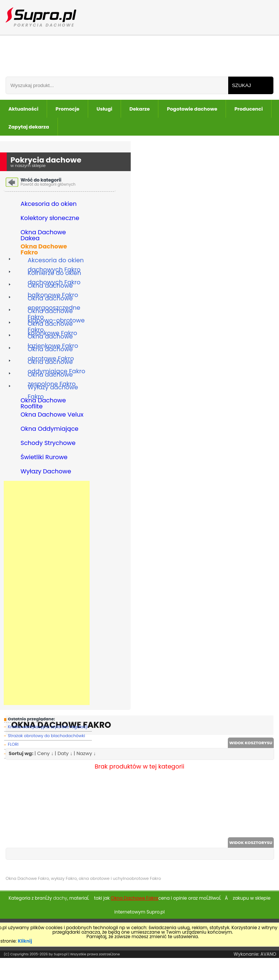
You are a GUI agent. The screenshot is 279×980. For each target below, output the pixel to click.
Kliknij (25, 941)
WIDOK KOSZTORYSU (251, 743)
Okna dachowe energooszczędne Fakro (54, 299)
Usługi (105, 109)
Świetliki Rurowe (44, 458)
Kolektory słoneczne (50, 219)
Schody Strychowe (48, 444)
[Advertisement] (47, 593)
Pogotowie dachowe (192, 109)
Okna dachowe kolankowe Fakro (52, 324)
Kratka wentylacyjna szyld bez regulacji (48, 727)
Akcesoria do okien (49, 205)
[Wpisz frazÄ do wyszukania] (117, 85)
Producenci (249, 109)
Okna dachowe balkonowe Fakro (53, 286)
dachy (60, 898)
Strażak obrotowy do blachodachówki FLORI (46, 737)
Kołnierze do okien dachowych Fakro (54, 274)
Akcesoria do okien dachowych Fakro (56, 261)
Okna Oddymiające (49, 429)
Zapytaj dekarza (29, 127)
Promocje (68, 109)
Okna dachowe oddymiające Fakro (56, 363)
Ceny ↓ (45, 753)
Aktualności (24, 109)
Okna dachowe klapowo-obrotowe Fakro (56, 312)
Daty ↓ (65, 753)
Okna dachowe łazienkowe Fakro (53, 337)
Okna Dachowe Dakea (43, 235)
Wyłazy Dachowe (46, 472)
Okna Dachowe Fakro (44, 249)
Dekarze (140, 109)
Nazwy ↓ (86, 753)
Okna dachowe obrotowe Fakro (51, 350)
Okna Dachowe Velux (52, 415)
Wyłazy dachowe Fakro (53, 388)
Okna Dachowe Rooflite (43, 403)
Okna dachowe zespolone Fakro (52, 375)
